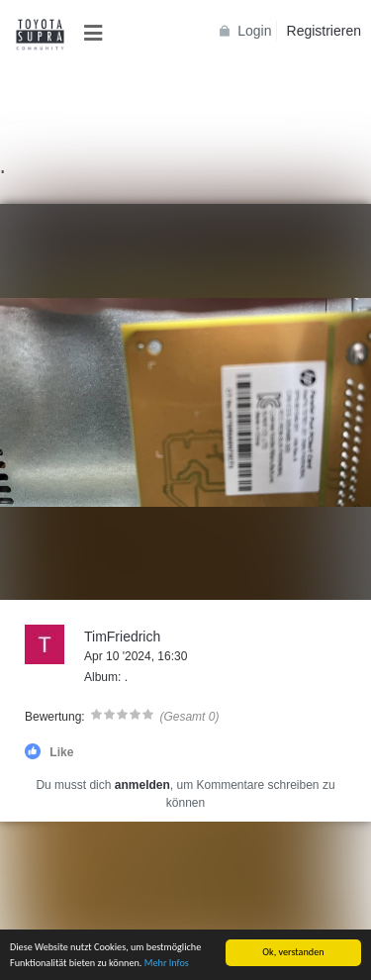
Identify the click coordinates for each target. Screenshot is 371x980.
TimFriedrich (122, 637)
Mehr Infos (167, 963)
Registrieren (324, 31)
